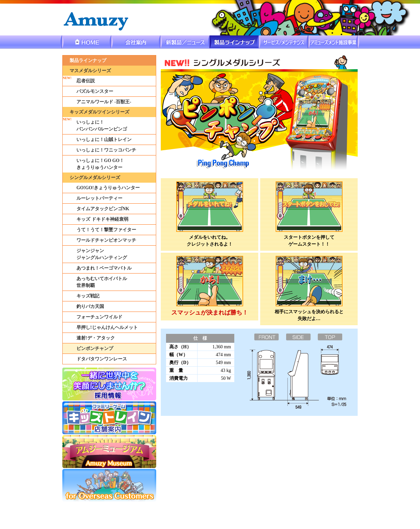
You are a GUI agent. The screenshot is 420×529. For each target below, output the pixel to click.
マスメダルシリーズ (90, 71)
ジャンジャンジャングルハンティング (102, 254)
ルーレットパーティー (99, 198)
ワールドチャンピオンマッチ (106, 240)
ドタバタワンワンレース (102, 359)
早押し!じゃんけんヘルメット (107, 327)
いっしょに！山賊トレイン (104, 140)
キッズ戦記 (88, 296)
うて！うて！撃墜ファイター (106, 230)
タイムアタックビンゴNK (103, 209)
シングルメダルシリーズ (95, 178)
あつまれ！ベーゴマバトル (104, 268)
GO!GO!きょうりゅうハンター (108, 188)
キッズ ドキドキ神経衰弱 (102, 219)
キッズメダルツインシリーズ (99, 112)
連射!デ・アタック (96, 338)
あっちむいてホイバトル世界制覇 (102, 282)
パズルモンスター (95, 91)
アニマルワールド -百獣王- (104, 102)
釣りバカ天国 (90, 306)
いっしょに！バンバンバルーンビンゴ (102, 126)
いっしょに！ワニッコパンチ (106, 150)
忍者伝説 (86, 81)
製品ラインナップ (88, 61)
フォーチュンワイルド (99, 317)
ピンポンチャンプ (95, 348)
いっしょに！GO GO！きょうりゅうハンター (100, 164)
